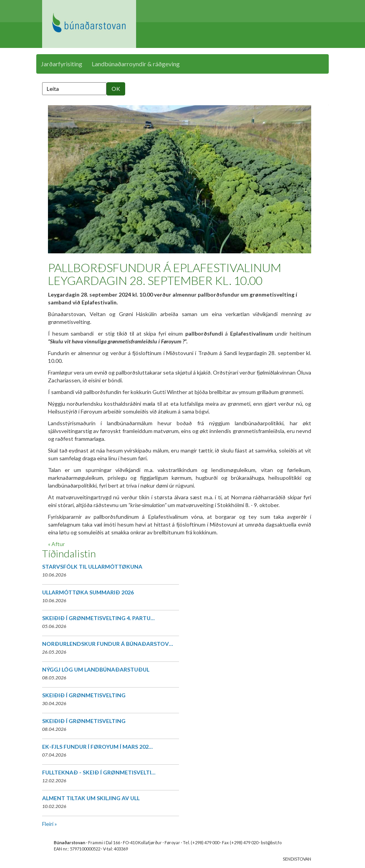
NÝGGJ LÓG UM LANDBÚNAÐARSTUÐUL (96, 669)
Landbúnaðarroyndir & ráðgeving (136, 64)
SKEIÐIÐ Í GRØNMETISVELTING (84, 695)
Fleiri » (50, 824)
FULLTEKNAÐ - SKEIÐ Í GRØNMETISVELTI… (99, 772)
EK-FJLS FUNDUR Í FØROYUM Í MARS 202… (97, 747)
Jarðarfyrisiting (62, 64)
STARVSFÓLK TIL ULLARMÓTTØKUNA (92, 567)
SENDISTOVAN (297, 859)
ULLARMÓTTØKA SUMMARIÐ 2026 (88, 592)
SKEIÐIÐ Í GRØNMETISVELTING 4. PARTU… (98, 618)
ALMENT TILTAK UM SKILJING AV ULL (91, 798)
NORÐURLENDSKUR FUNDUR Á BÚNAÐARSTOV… (108, 644)
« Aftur (56, 544)
